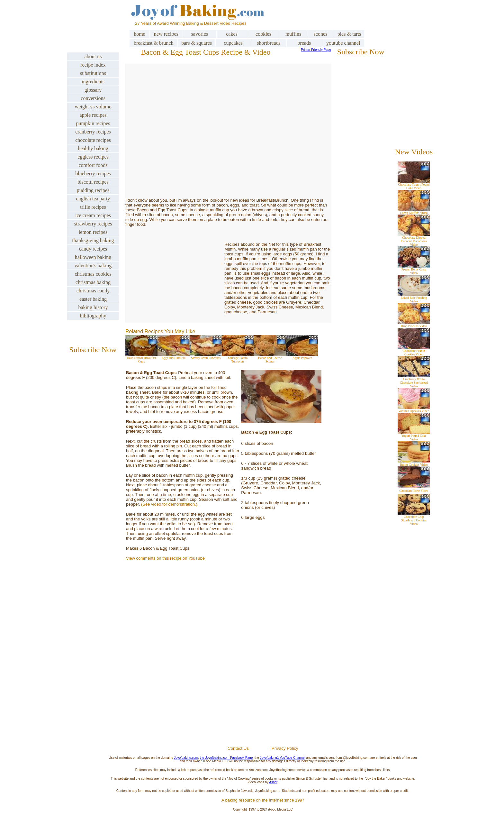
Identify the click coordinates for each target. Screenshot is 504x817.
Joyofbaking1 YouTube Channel (283, 758)
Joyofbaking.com (186, 758)
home (139, 34)
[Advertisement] (263, 669)
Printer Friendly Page (316, 50)
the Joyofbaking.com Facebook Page (226, 758)
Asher (273, 782)
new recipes (166, 34)
